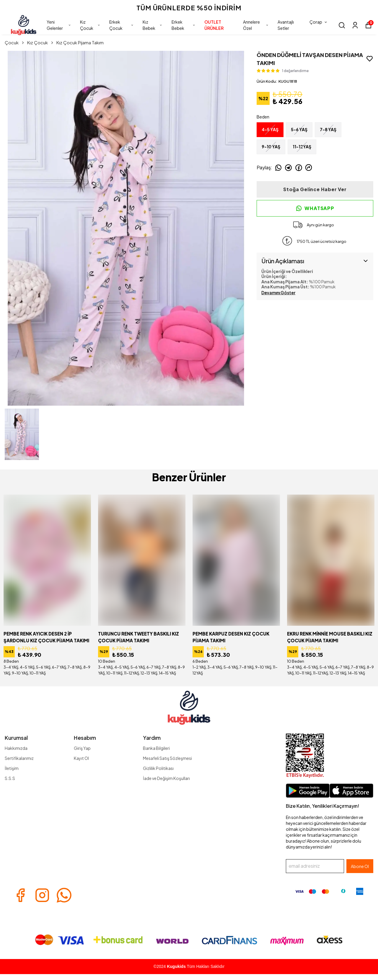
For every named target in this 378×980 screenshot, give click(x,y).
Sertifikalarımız (19, 758)
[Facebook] (20, 895)
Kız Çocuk (90, 25)
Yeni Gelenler (59, 25)
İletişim (12, 768)
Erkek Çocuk (122, 25)
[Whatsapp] (64, 895)
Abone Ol (360, 866)
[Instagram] (42, 895)
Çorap (319, 22)
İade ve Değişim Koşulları (166, 778)
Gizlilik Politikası (158, 768)
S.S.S (10, 778)
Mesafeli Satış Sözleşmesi (167, 758)
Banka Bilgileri (156, 748)
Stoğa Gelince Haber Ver (315, 189)
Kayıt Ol (81, 758)
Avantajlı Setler (286, 25)
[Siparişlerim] (355, 25)
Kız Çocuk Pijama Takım (80, 42)
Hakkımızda (16, 748)
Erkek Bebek (184, 25)
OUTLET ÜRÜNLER (214, 25)
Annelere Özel (256, 25)
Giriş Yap (82, 748)
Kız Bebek (153, 25)
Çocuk (15, 42)
